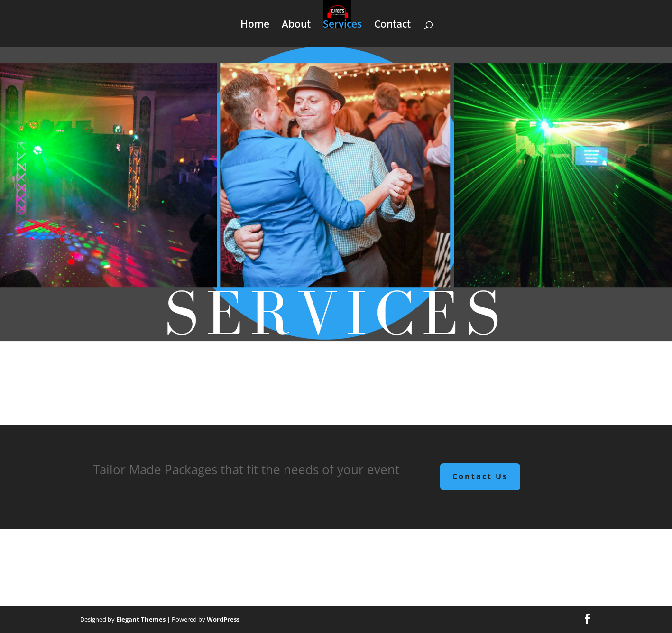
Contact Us (480, 476)
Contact (392, 25)
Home (255, 25)
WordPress (223, 619)
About (296, 25)
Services (342, 25)
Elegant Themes (141, 619)
